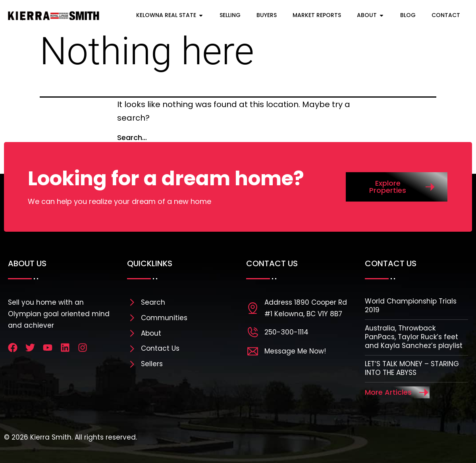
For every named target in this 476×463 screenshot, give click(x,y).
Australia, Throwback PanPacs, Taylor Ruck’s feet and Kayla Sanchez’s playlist (414, 337)
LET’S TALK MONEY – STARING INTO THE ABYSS (412, 368)
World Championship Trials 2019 (411, 305)
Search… (132, 137)
